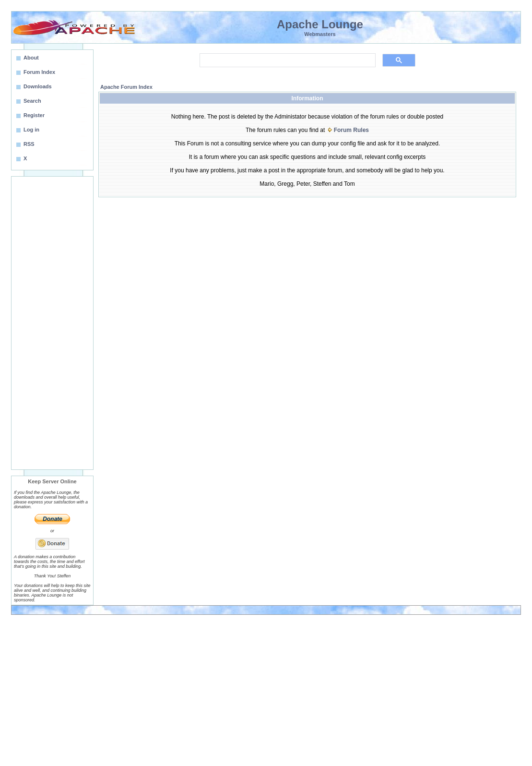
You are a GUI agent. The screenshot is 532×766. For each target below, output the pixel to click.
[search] (287, 60)
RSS (29, 144)
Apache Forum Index (126, 87)
